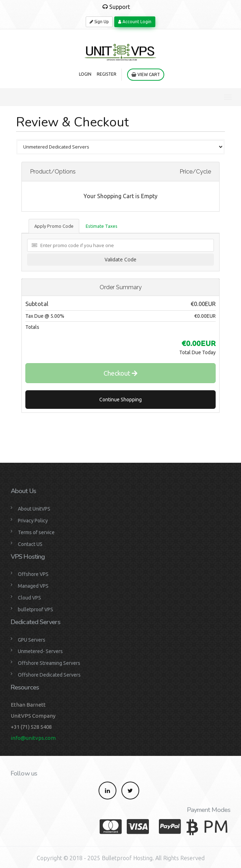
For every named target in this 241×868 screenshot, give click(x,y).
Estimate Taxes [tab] (102, 226)
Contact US (30, 544)
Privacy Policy (33, 521)
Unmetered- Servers (40, 651)
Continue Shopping (120, 400)
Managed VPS (33, 586)
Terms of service (36, 532)
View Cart (146, 74)
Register (107, 74)
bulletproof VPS (36, 609)
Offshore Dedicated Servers (49, 675)
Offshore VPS (33, 574)
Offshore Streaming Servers (49, 663)
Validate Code (120, 259)
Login (85, 74)
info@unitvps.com (33, 738)
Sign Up (99, 22)
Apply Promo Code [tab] (54, 226)
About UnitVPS (34, 509)
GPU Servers (32, 640)
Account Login (135, 22)
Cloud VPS (29, 598)
